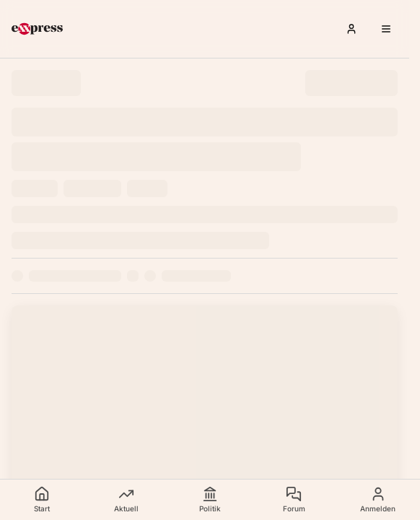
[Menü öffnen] (386, 29)
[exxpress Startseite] (37, 29)
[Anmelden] (351, 29)
